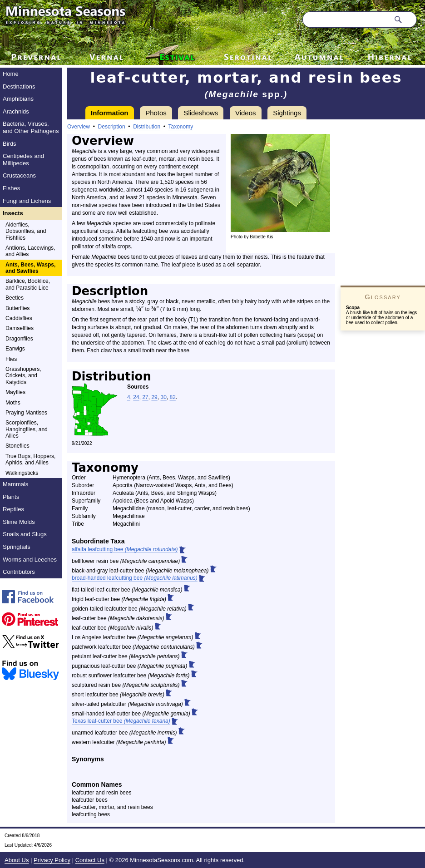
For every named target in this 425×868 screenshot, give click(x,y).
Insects (13, 213)
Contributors (19, 572)
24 (136, 397)
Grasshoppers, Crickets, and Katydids (23, 376)
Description (112, 127)
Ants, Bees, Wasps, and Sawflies (30, 268)
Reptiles (13, 509)
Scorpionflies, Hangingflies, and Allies (27, 429)
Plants (11, 497)
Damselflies (20, 328)
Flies (11, 359)
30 (163, 397)
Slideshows (201, 113)
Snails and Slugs (25, 534)
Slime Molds (19, 522)
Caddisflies (19, 318)
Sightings (287, 113)
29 (154, 397)
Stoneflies (17, 446)
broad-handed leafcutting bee (135, 578)
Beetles (15, 298)
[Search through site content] (346, 20)
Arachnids (16, 111)
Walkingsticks (22, 473)
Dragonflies (19, 339)
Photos (156, 113)
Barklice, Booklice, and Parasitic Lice (28, 284)
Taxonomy (181, 127)
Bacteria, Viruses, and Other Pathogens (31, 127)
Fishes (11, 188)
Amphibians (18, 99)
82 (172, 397)
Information (110, 113)
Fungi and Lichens (27, 201)
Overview (79, 127)
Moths (13, 403)
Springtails (17, 547)
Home (11, 74)
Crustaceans (19, 175)
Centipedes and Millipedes (23, 160)
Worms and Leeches (30, 560)
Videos (246, 113)
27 (145, 397)
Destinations (19, 86)
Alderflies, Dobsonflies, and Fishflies (26, 231)
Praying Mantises (26, 413)
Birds (10, 144)
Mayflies (15, 392)
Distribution (147, 127)
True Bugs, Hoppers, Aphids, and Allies (30, 459)
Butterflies (17, 308)
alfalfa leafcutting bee (125, 549)
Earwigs (15, 349)
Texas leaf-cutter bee (121, 721)
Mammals (15, 484)
